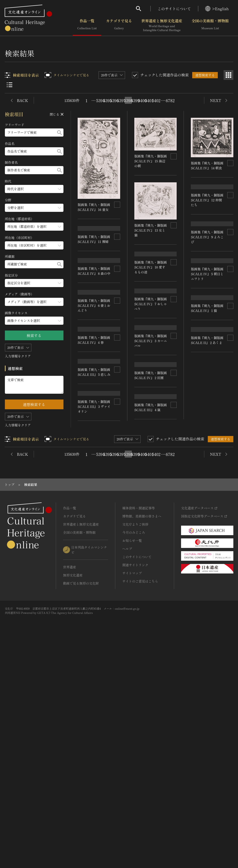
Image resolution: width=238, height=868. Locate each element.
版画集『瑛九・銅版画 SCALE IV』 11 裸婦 (94, 269)
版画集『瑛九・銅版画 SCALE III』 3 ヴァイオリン (94, 639)
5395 (107, 100)
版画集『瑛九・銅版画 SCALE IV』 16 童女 (94, 207)
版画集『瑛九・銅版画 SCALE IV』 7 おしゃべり (151, 400)
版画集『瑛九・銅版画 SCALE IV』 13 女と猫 (151, 230)
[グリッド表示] (228, 75)
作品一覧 (87, 25)
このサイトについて (174, 9)
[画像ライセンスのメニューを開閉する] (34, 321)
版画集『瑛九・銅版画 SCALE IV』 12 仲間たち (207, 231)
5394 (100, 100)
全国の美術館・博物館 (210, 25)
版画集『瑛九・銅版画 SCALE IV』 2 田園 (151, 525)
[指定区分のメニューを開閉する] (34, 283)
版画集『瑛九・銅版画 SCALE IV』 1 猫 (207, 527)
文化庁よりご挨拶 (135, 750)
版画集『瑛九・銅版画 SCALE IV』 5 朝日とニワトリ (207, 429)
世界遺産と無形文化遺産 (162, 25)
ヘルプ (127, 774)
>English (217, 9)
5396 (114, 100)
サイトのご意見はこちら (140, 807)
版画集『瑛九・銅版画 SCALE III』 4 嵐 (151, 618)
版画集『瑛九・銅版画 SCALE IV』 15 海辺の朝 (151, 161)
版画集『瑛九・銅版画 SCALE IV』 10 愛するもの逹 (151, 315)
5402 (156, 100)
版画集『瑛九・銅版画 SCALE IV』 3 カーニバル (151, 466)
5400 (142, 100)
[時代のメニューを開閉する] (34, 189)
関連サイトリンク (135, 790)
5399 (135, 100)
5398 (128, 100)
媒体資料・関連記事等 (139, 734)
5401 (149, 100)
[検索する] (59, 133)
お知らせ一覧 (132, 766)
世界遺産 (69, 793)
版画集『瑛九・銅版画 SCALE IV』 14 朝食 (207, 165)
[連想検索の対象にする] (117, 204)
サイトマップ (132, 799)
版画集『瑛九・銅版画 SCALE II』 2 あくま (207, 614)
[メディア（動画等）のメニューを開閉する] (34, 302)
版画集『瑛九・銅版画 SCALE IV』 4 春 (94, 484)
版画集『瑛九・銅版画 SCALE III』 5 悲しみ (94, 544)
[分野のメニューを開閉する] (34, 208)
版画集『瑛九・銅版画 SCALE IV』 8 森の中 (94, 336)
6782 (170, 100)
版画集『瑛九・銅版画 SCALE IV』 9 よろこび (207, 341)
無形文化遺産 (73, 801)
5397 (121, 100)
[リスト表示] (10, 85)
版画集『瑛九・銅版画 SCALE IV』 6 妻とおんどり (94, 400)
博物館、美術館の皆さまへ (142, 742)
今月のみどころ (134, 758)
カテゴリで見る (119, 25)
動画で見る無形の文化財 (81, 809)
